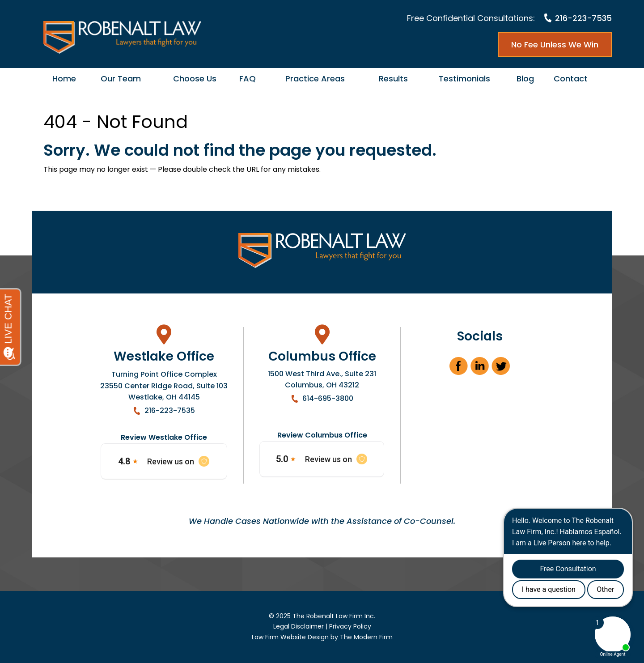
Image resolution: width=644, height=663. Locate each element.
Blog (525, 79)
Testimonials (464, 79)
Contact (571, 79)
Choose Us (195, 79)
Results (393, 79)
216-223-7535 (583, 18)
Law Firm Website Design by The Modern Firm (322, 637)
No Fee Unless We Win (555, 45)
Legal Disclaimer (299, 626)
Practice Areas (315, 79)
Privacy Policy (350, 626)
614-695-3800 (328, 398)
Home (64, 79)
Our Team (121, 79)
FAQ (248, 79)
